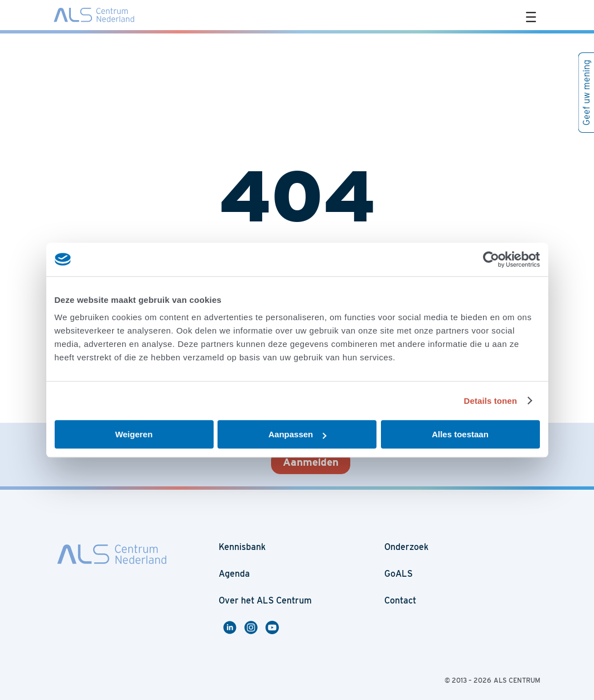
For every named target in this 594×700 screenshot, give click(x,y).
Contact (400, 600)
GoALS (399, 574)
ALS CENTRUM (517, 680)
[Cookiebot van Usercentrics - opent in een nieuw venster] (491, 259)
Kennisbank (242, 547)
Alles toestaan (460, 434)
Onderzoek (406, 547)
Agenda (234, 574)
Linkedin (231, 627)
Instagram (255, 627)
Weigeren (134, 434)
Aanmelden (311, 462)
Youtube (274, 627)
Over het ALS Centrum (265, 600)
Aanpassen (297, 434)
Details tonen (491, 401)
